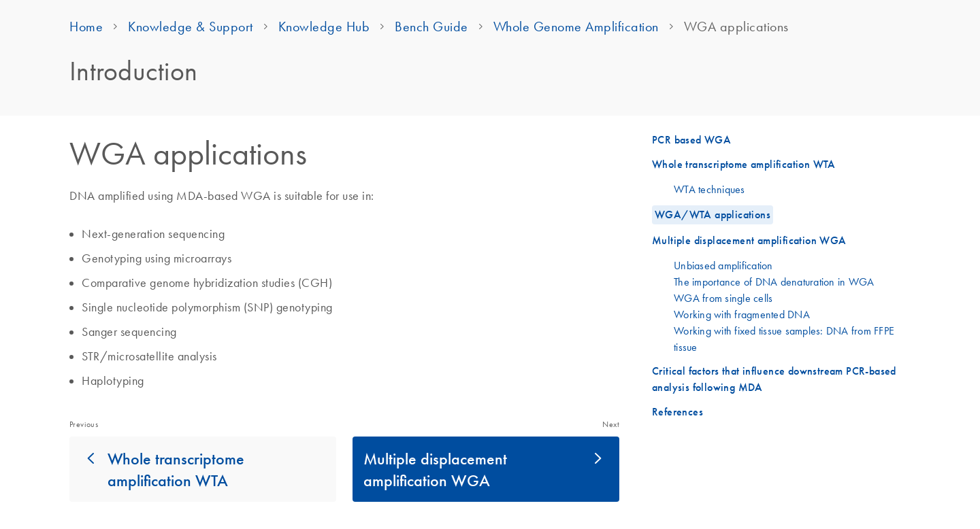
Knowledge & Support (191, 27)
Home (86, 27)
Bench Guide (431, 27)
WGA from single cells (723, 298)
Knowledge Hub (324, 27)
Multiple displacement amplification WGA (435, 469)
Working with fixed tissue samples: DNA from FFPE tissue (784, 339)
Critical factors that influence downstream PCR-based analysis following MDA (774, 379)
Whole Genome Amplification (576, 27)
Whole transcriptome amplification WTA (176, 469)
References (677, 412)
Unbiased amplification (723, 265)
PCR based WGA (691, 140)
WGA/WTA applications (713, 215)
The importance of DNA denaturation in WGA (774, 281)
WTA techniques (709, 189)
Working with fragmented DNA (742, 314)
